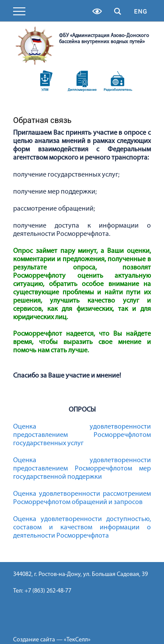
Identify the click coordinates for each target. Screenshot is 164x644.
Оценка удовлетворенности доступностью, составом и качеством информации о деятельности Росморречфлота (82, 528)
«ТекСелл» (77, 640)
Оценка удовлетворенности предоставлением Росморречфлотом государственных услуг (82, 435)
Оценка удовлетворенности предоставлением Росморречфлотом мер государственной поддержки (82, 469)
